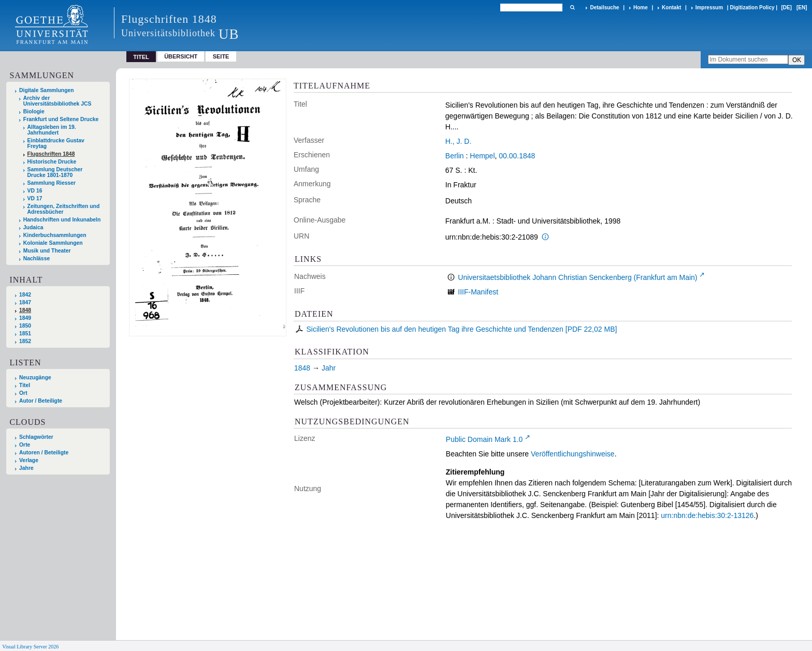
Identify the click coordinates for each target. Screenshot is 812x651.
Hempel (482, 156)
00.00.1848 (517, 156)
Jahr (329, 368)
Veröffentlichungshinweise (573, 454)
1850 (25, 326)
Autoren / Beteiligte (44, 453)
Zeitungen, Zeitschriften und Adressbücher (64, 209)
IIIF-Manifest (478, 292)
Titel (25, 385)
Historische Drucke (52, 162)
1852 (25, 341)
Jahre (26, 468)
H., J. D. (459, 141)
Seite (221, 56)
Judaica (33, 227)
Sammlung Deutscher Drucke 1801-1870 (55, 172)
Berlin (455, 156)
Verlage (29, 460)
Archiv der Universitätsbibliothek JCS (57, 101)
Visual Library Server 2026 (30, 647)
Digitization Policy (752, 8)
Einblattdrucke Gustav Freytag (56, 143)
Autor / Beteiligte (41, 401)
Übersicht (181, 56)
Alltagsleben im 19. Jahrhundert (52, 130)
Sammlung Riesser (52, 183)
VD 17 (35, 198)
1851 (25, 334)
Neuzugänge (35, 378)
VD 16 (35, 191)
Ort (23, 393)
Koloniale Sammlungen (53, 243)
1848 (25, 310)
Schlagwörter (36, 437)
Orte (25, 445)
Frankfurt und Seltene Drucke (61, 119)
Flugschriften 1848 (51, 154)
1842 (25, 295)
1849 (25, 318)
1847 (25, 302)
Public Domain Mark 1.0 (484, 439)
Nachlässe (37, 258)
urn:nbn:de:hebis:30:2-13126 (707, 515)
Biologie (34, 112)
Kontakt (671, 8)
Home (641, 8)
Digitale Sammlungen (47, 90)
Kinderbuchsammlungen (55, 235)
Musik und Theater (47, 251)
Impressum (709, 8)
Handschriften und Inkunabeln (62, 220)
